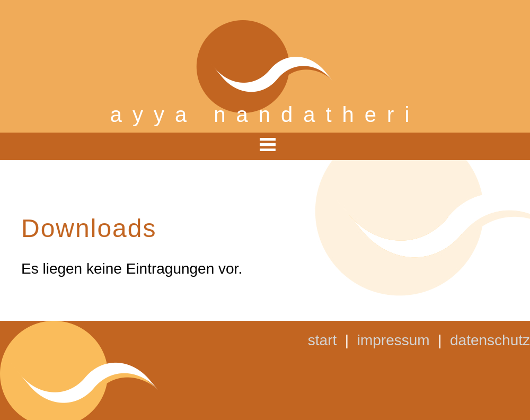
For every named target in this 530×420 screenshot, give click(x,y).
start (322, 340)
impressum (394, 340)
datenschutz (490, 340)
